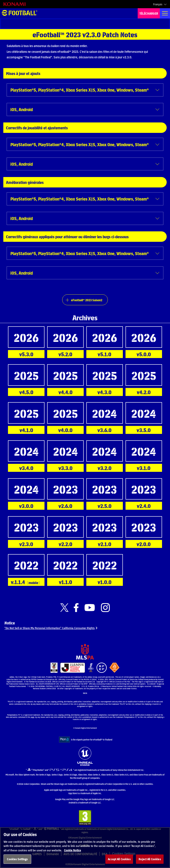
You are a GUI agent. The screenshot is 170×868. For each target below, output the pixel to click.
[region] (85, 848)
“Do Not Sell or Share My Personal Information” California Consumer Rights (50, 628)
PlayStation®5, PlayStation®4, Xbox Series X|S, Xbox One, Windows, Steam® (80, 90)
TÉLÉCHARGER (149, 13)
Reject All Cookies (150, 859)
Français (158, 4)
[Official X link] (64, 608)
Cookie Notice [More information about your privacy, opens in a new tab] (72, 850)
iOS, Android (22, 109)
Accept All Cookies (119, 859)
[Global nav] (165, 13)
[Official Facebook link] (76, 608)
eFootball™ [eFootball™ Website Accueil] (19, 13)
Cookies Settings (17, 859)
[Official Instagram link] (105, 608)
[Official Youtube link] (90, 608)
